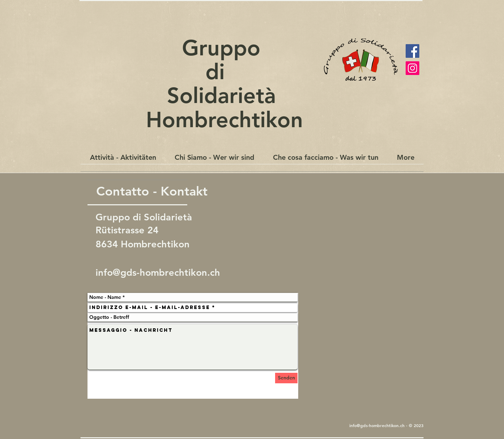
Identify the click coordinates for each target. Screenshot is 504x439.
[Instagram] (412, 68)
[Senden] (286, 378)
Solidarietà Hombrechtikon (221, 107)
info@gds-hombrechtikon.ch (158, 272)
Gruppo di (221, 60)
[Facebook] (412, 51)
